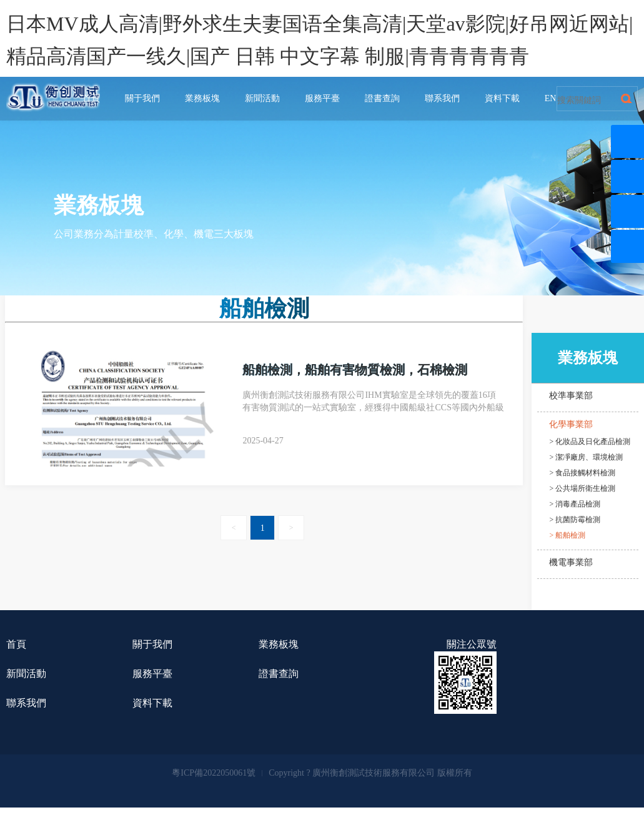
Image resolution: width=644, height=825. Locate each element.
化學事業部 (571, 424)
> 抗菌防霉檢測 (575, 520)
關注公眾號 (472, 644)
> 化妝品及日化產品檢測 (590, 442)
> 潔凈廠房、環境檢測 (587, 457)
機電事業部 (571, 562)
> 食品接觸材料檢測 (583, 473)
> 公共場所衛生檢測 (583, 488)
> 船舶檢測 (568, 535)
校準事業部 (571, 396)
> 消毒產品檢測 (575, 504)
